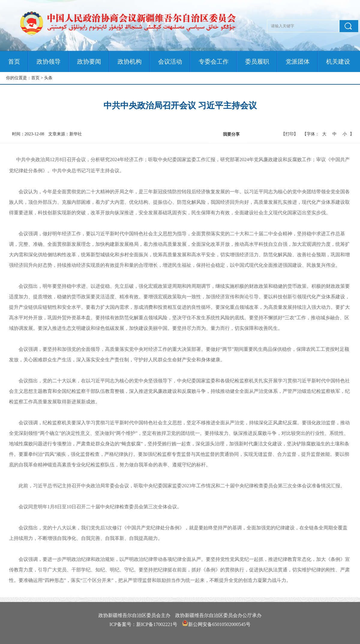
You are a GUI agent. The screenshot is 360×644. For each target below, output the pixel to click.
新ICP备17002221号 (157, 624)
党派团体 (298, 62)
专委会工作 (214, 62)
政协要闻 (89, 62)
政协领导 (49, 62)
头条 (48, 78)
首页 (14, 62)
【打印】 (289, 134)
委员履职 (257, 62)
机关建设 (338, 62)
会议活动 (170, 62)
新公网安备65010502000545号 (219, 624)
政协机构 (130, 62)
